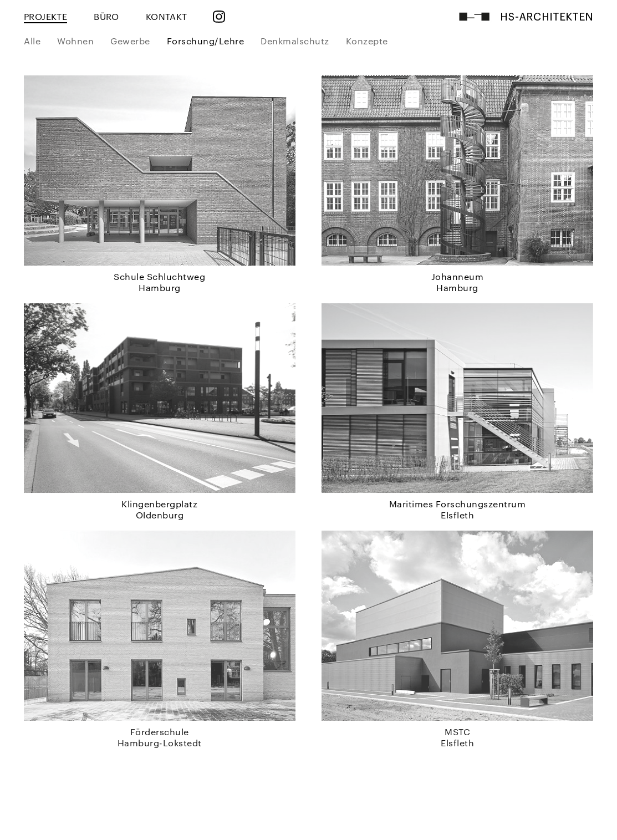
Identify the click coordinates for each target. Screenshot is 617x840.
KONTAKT (167, 16)
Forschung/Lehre (206, 41)
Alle (32, 41)
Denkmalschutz (295, 41)
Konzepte (367, 41)
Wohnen (75, 41)
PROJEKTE (45, 16)
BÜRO (106, 16)
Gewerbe (130, 41)
